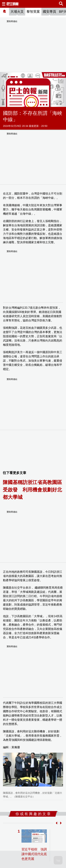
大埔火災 (17, 12)
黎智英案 (33, 12)
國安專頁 (49, 12)
